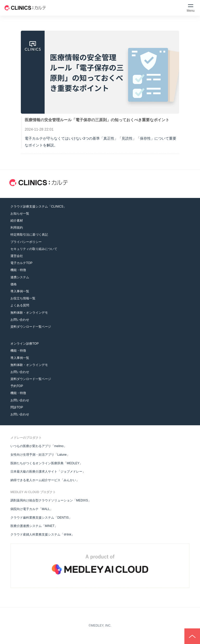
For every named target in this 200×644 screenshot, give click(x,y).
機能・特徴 (18, 270)
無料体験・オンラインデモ (29, 313)
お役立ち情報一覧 (23, 298)
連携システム (20, 277)
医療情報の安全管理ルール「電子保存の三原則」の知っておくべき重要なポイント (97, 120)
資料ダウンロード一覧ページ (31, 327)
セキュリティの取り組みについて (34, 249)
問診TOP (17, 407)
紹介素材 (17, 221)
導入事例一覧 (20, 291)
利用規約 (17, 228)
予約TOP (17, 386)
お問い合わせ (20, 320)
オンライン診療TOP (24, 344)
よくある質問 (20, 305)
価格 (14, 284)
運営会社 (17, 256)
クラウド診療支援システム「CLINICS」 (38, 207)
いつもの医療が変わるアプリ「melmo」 (39, 446)
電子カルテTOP (21, 263)
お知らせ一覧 (20, 214)
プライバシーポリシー (26, 242)
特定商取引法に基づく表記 (29, 235)
